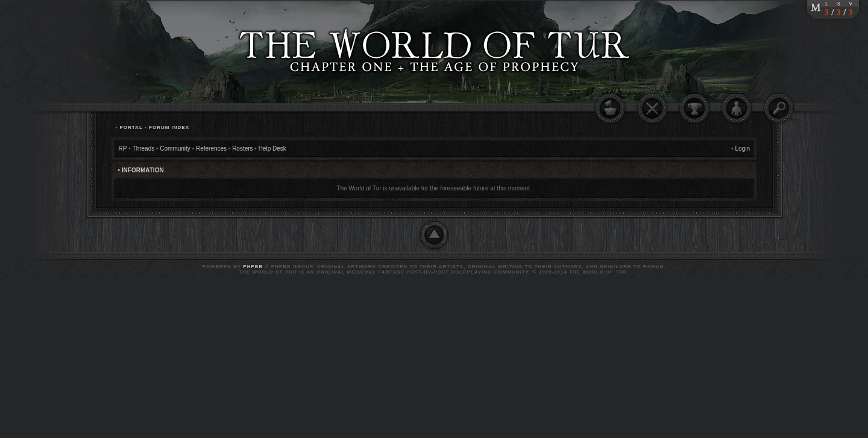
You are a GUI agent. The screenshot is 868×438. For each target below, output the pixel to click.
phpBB (253, 267)
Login (743, 149)
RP (123, 149)
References (211, 149)
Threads (144, 149)
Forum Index (169, 127)
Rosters (242, 149)
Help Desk (272, 149)
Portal (131, 127)
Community (175, 149)
